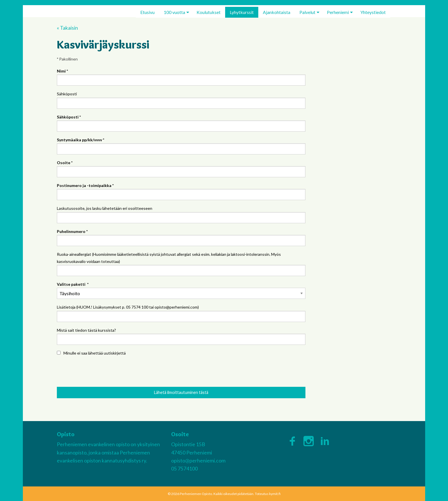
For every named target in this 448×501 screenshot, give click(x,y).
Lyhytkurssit (242, 12)
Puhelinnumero (72, 231)
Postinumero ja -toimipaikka (85, 185)
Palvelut (307, 12)
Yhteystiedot (373, 12)
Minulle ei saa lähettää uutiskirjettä (95, 353)
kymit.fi (275, 494)
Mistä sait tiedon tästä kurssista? (86, 330)
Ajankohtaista (277, 12)
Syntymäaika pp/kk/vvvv (81, 140)
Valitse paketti (73, 284)
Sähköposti (67, 94)
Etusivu (147, 12)
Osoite (65, 163)
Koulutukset (209, 12)
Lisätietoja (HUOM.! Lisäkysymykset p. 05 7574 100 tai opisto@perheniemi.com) (128, 307)
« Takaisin (67, 28)
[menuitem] (147, 12)
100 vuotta (174, 12)
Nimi (62, 71)
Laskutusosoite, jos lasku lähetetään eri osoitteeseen (105, 208)
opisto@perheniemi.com (198, 461)
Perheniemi (338, 12)
